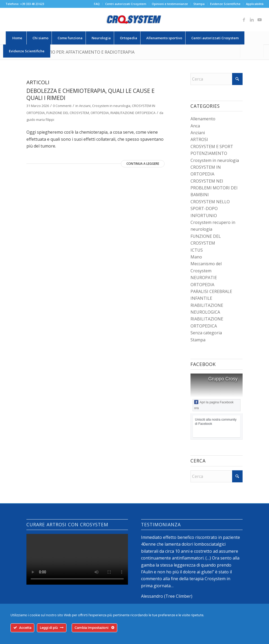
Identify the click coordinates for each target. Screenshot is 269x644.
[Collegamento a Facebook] (244, 20)
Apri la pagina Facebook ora (214, 405)
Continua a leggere (143, 164)
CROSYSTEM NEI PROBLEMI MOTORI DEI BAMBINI (214, 188)
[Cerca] (252, 51)
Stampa (199, 4)
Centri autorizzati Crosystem (126, 4)
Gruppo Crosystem (228, 379)
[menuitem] (97, 4)
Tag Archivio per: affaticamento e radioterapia (80, 52)
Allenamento (203, 119)
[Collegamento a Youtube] (260, 20)
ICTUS (197, 250)
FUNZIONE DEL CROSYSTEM (68, 113)
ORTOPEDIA (100, 113)
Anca (195, 126)
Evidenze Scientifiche (225, 4)
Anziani (85, 106)
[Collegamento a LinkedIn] (252, 20)
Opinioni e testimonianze (170, 4)
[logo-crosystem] (134, 20)
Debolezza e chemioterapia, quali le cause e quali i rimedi (91, 94)
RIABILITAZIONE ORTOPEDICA (133, 113)
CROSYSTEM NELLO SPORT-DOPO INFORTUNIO (210, 209)
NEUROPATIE (204, 278)
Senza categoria (206, 333)
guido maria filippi (40, 120)
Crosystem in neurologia (111, 106)
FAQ (97, 4)
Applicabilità (255, 4)
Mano (196, 257)
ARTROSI (199, 139)
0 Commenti (62, 106)
